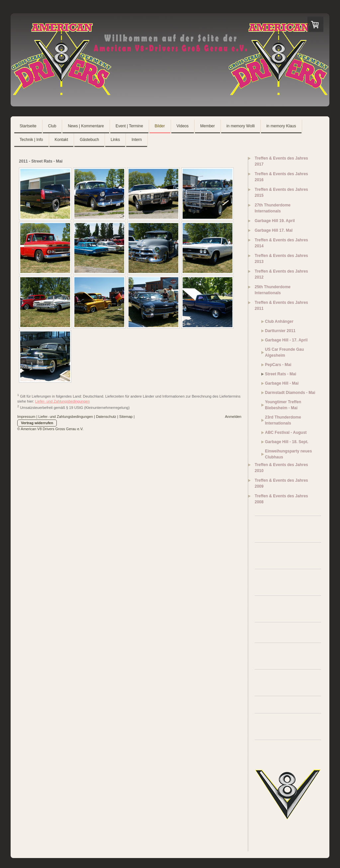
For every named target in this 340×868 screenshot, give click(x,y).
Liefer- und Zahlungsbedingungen (63, 401)
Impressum (26, 417)
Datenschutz (106, 417)
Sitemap (126, 417)
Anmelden (233, 417)
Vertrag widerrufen (37, 423)
